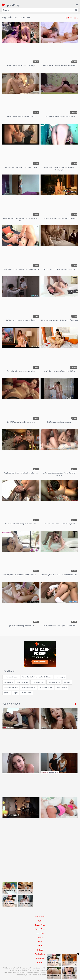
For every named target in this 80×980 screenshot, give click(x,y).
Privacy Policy (40, 925)
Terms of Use (40, 929)
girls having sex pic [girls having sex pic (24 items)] (38, 682)
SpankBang (11, 5)
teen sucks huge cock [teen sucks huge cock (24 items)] (29, 688)
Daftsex (40, 950)
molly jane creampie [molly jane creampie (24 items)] (46, 688)
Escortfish (40, 933)
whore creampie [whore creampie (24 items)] (62, 688)
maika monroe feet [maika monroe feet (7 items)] (54, 682)
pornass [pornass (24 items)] (7, 693)
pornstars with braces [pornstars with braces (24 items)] (11, 688)
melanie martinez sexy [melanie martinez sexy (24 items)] (11, 677)
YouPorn (40, 962)
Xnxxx (40, 942)
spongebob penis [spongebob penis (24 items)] (22, 682)
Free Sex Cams (40, 954)
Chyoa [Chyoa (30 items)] (16, 693)
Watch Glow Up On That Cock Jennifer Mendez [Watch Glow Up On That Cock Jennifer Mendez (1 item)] (37, 677)
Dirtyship (40, 938)
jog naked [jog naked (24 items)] (67, 682)
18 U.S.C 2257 (40, 917)
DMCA (40, 921)
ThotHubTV (40, 958)
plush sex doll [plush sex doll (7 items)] (8, 682)
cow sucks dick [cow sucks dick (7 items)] (27, 693)
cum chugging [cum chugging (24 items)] (60, 677)
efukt (40, 946)
